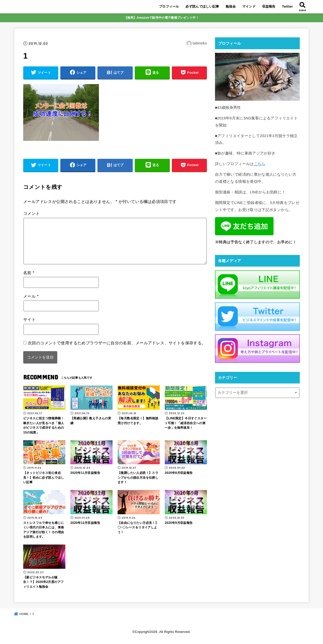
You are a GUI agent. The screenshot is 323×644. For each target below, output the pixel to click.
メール (31, 296)
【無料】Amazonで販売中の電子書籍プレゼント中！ (161, 18)
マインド (249, 6)
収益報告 (269, 6)
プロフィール (169, 6)
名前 (29, 273)
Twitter (287, 6)
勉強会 (231, 6)
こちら (260, 164)
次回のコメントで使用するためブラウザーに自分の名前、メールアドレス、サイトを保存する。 (117, 343)
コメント (32, 213)
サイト (29, 319)
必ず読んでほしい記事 (202, 6)
